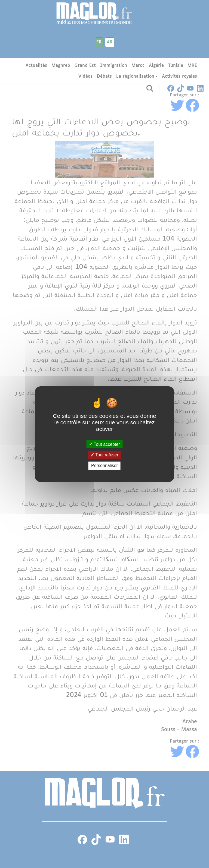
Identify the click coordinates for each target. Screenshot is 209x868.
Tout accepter (104, 444)
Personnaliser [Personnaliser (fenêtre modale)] (104, 465)
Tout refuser (104, 455)
